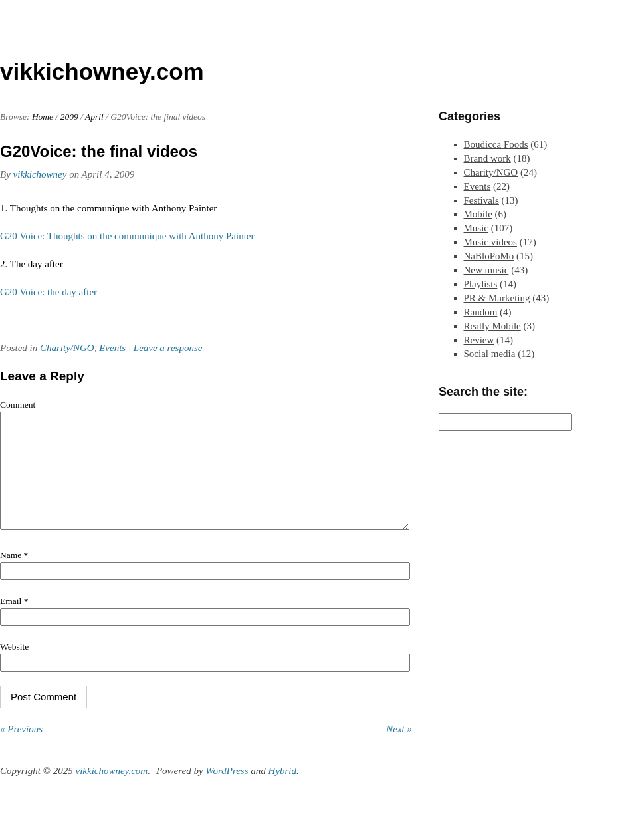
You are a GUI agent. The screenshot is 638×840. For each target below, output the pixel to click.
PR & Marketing (497, 298)
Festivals (481, 200)
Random (481, 312)
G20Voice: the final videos (99, 151)
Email (14, 621)
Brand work (487, 158)
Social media (490, 354)
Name (14, 575)
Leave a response (168, 348)
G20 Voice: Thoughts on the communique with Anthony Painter (127, 236)
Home (43, 117)
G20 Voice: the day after (49, 292)
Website (14, 667)
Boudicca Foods (496, 144)
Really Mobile (492, 326)
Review (479, 340)
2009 (69, 117)
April (94, 117)
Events (112, 348)
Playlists (481, 284)
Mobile (478, 214)
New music (486, 270)
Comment (18, 405)
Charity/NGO (67, 348)
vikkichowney (40, 174)
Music (477, 228)
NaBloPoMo (489, 256)
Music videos (490, 242)
